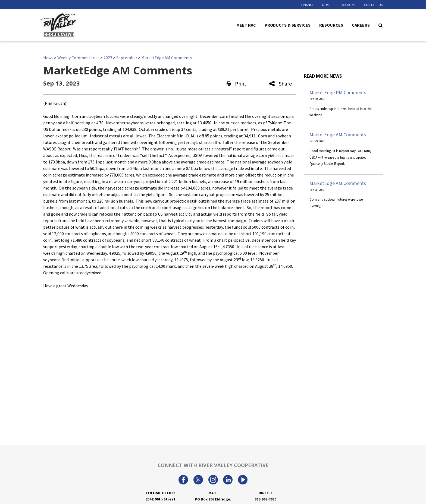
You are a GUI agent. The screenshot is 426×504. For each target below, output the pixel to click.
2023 (108, 58)
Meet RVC (246, 25)
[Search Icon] (380, 25)
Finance (307, 5)
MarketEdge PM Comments (338, 92)
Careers (361, 25)
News (326, 5)
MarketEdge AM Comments (167, 58)
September (127, 58)
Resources (331, 25)
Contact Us (373, 5)
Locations (347, 5)
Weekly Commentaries (78, 58)
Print (237, 84)
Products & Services (288, 25)
